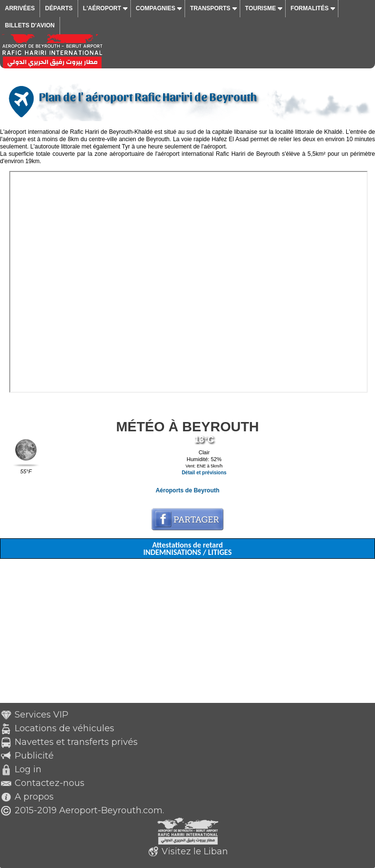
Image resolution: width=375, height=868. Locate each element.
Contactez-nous (50, 783)
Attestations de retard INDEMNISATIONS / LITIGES (187, 549)
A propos (34, 797)
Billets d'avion (30, 25)
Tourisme (260, 8)
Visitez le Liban (195, 851)
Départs (59, 8)
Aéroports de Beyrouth (188, 490)
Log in (28, 769)
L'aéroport (102, 8)
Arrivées (20, 8)
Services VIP (42, 715)
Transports (210, 8)
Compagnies (156, 8)
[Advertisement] (187, 635)
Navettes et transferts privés (76, 742)
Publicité (34, 756)
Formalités (310, 8)
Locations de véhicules (64, 728)
